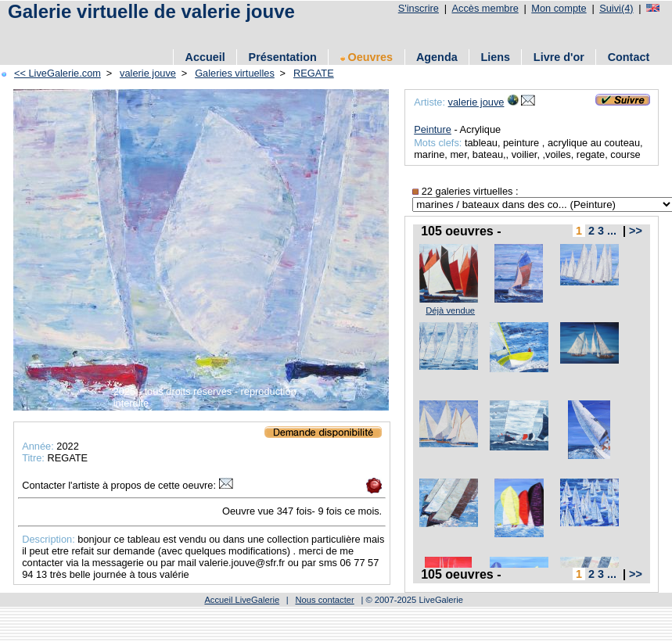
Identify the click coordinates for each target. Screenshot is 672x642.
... (612, 231)
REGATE (314, 73)
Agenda (437, 57)
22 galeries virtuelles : (465, 191)
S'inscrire (419, 8)
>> (636, 231)
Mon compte (559, 8)
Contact (629, 57)
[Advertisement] (187, 33)
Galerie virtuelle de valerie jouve (151, 11)
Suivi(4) (616, 8)
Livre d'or (559, 57)
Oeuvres (367, 57)
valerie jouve (148, 73)
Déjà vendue (450, 310)
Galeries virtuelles (235, 73)
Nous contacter (324, 600)
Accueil (205, 57)
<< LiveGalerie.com (57, 73)
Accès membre (485, 8)
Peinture (433, 129)
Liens (495, 57)
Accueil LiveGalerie (242, 600)
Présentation (283, 57)
